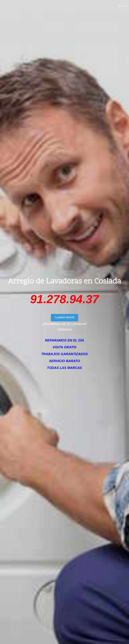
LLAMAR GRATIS (64, 318)
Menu (124, 6)
